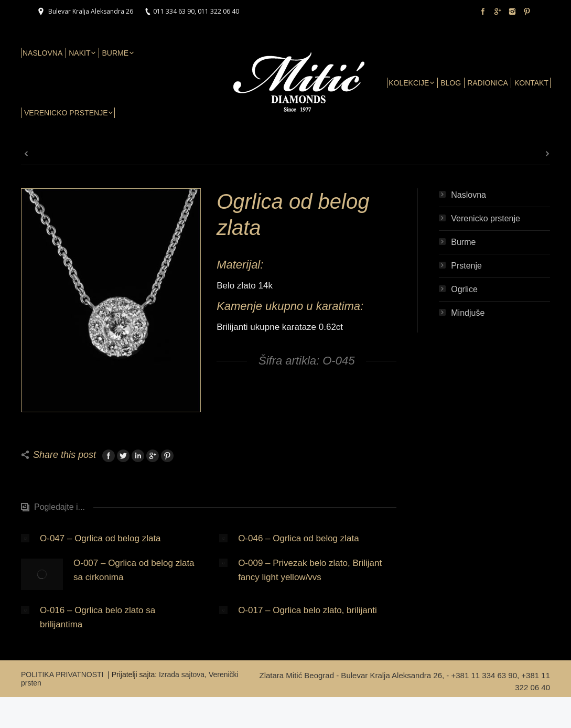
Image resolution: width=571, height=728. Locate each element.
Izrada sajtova (182, 675)
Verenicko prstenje (486, 218)
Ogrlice (464, 289)
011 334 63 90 (174, 11)
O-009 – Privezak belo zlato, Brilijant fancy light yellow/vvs (310, 570)
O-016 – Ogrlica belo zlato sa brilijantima (98, 617)
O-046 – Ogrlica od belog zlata (299, 538)
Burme (463, 242)
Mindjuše (468, 313)
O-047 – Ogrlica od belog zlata (100, 538)
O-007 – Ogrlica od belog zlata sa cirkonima (134, 570)
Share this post (64, 455)
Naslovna (468, 195)
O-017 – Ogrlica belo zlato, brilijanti (308, 610)
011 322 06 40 (218, 11)
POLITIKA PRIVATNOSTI (63, 675)
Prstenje (466, 266)
